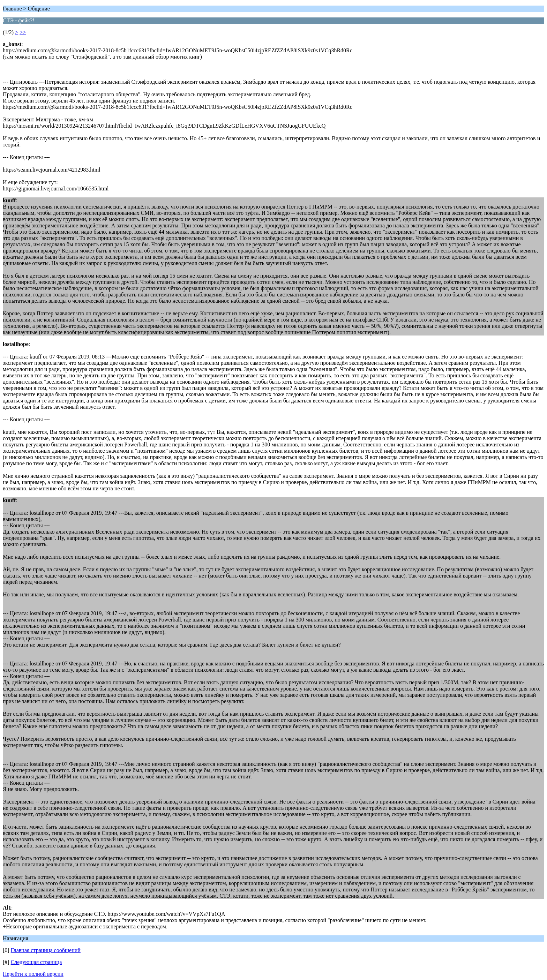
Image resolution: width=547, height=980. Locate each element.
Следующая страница (36, 962)
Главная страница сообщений (46, 950)
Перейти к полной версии (33, 974)
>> (23, 32)
